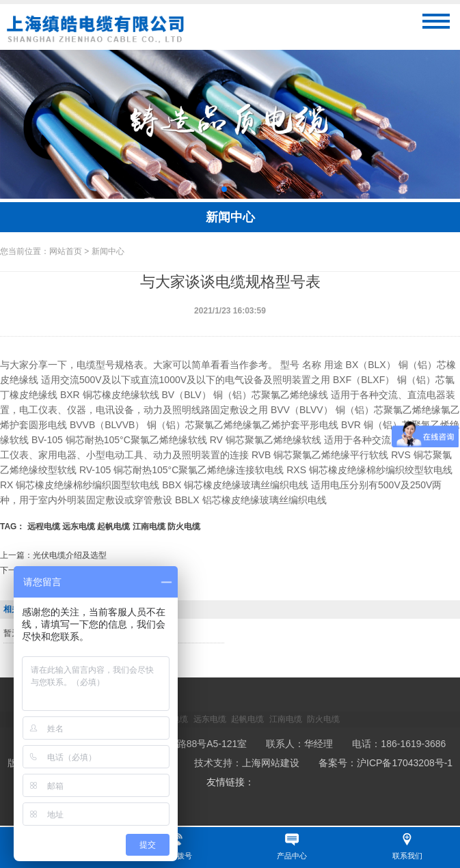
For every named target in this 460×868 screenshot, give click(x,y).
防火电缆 (184, 527)
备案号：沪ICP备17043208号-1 (385, 763)
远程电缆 (44, 527)
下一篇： (49, 570)
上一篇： (53, 555)
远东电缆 (79, 527)
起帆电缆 (113, 527)
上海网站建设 (271, 763)
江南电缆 (149, 527)
